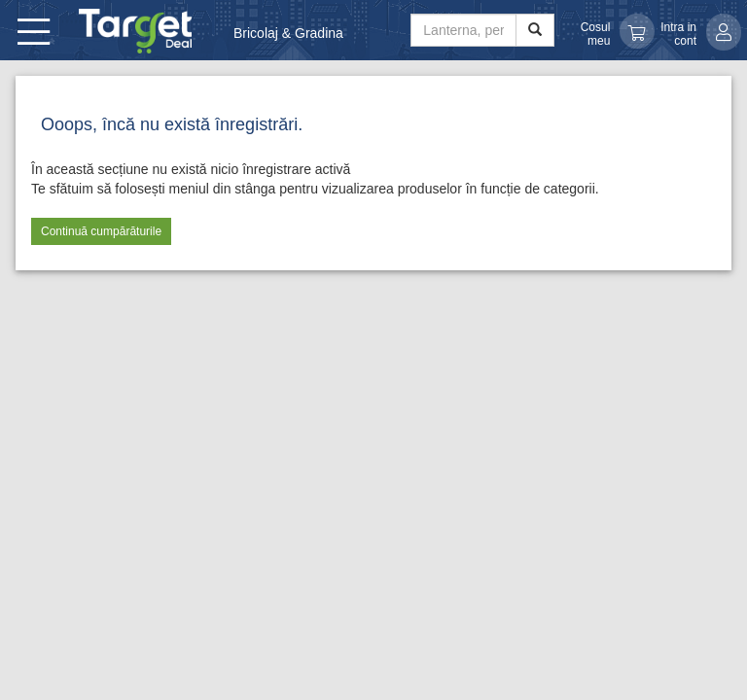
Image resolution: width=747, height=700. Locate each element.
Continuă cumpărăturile (101, 231)
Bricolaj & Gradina (288, 33)
